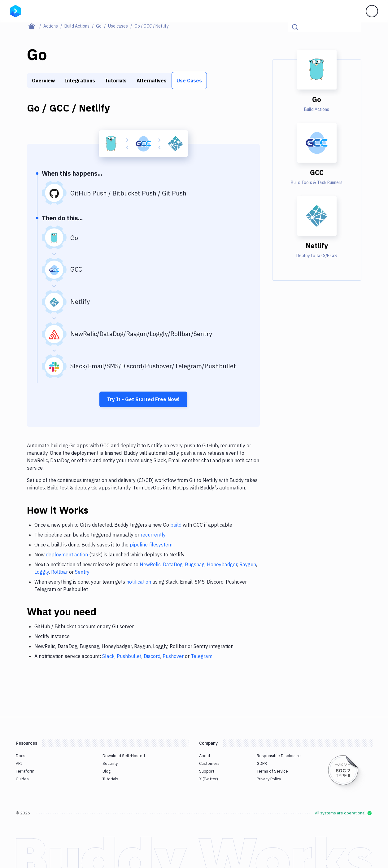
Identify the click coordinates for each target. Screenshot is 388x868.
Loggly (42, 572)
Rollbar (59, 572)
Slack (108, 656)
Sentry (82, 572)
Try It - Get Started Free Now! (143, 399)
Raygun (248, 564)
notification (139, 582)
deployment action (67, 555)
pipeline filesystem (151, 545)
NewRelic (150, 564)
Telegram (202, 656)
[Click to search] (354, 27)
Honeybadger (222, 564)
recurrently (153, 535)
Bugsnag (195, 564)
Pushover (173, 656)
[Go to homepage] (15, 11)
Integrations (80, 81)
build (176, 525)
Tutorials (116, 81)
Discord (152, 656)
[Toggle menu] (372, 11)
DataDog (173, 564)
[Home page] (35, 26)
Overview (43, 81)
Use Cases (189, 81)
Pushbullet (129, 656)
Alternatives (152, 81)
